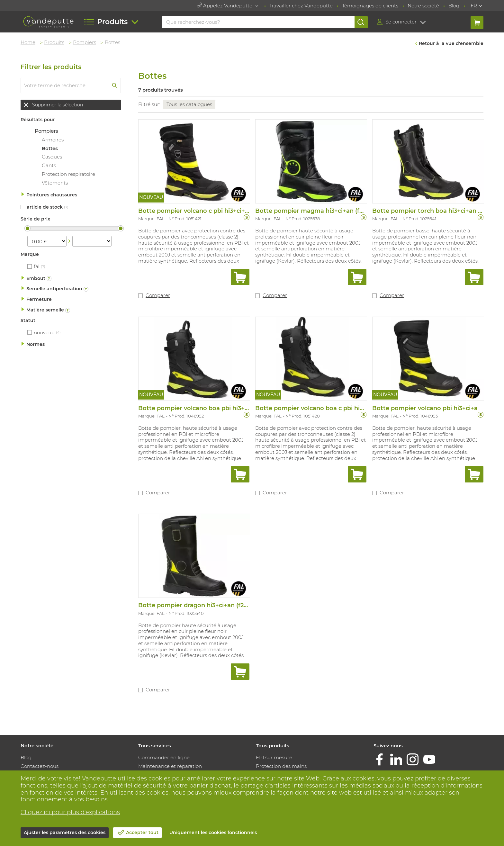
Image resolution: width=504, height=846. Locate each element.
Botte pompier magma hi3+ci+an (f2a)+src (318, 211)
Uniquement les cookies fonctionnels (213, 833)
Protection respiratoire (68, 174)
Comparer (158, 295)
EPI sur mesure (274, 757)
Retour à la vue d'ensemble (451, 43)
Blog (454, 6)
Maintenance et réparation (170, 766)
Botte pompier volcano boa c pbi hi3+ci (313, 408)
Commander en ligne (164, 757)
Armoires (53, 140)
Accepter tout (142, 833)
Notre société (423, 6)
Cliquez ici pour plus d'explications (70, 812)
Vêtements (55, 183)
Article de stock (45, 207)
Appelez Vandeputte (225, 6)
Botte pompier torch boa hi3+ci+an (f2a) (432, 211)
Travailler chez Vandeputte (301, 6)
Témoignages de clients (370, 6)
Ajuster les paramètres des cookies (65, 833)
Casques (52, 157)
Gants (49, 165)
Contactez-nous (40, 766)
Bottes (50, 148)
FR (474, 6)
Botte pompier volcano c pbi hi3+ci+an (195, 211)
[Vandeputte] (48, 22)
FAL (37, 266)
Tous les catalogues (189, 104)
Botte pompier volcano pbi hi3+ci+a (425, 408)
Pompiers (85, 42)
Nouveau (44, 333)
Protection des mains (281, 766)
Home (28, 42)
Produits (54, 42)
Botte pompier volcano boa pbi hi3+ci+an (199, 408)
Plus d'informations (48, 279)
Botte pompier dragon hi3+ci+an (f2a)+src (200, 605)
